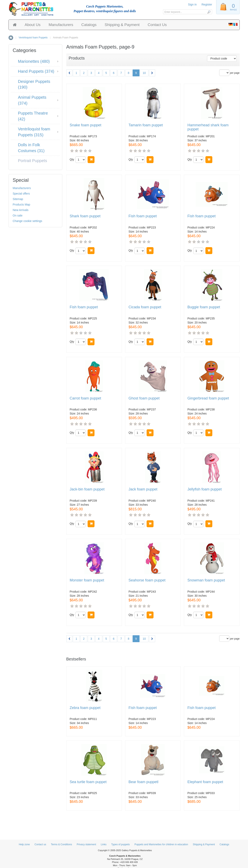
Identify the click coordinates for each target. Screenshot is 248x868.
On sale (18, 215)
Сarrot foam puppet (85, 398)
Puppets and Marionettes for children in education (161, 844)
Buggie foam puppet (204, 307)
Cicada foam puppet (145, 307)
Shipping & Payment (122, 25)
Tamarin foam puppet (146, 125)
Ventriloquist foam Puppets (33, 38)
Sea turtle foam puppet (88, 782)
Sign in (192, 4)
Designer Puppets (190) (34, 84)
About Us (33, 25)
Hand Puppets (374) (36, 71)
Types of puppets (120, 844)
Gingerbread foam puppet (208, 398)
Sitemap (18, 199)
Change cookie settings (28, 221)
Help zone (24, 844)
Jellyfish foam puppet (205, 489)
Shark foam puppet (85, 216)
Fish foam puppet (143, 216)
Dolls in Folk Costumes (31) (31, 148)
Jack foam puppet (143, 489)
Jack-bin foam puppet (87, 489)
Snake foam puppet (86, 125)
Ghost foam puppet (144, 398)
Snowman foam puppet (206, 580)
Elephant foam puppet (205, 782)
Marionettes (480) (34, 61)
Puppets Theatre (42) (33, 116)
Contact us (40, 844)
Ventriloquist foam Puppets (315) (34, 132)
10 (144, 73)
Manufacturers (61, 25)
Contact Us (157, 25)
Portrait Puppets (33, 161)
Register (207, 4)
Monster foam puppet (87, 580)
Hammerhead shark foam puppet (208, 127)
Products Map (21, 205)
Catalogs (89, 25)
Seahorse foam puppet (147, 580)
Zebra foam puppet (85, 708)
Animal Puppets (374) (32, 100)
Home (11, 38)
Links (104, 844)
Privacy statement (86, 844)
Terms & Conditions (61, 844)
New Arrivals (21, 210)
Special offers (21, 194)
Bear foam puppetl (143, 782)
